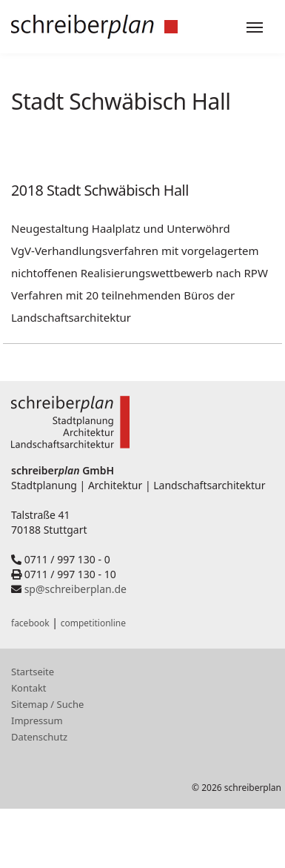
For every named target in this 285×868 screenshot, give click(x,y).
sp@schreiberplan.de (76, 589)
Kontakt (29, 688)
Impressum (37, 720)
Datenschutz (39, 737)
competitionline (93, 623)
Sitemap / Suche (47, 704)
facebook (30, 623)
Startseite (33, 672)
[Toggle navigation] (255, 27)
